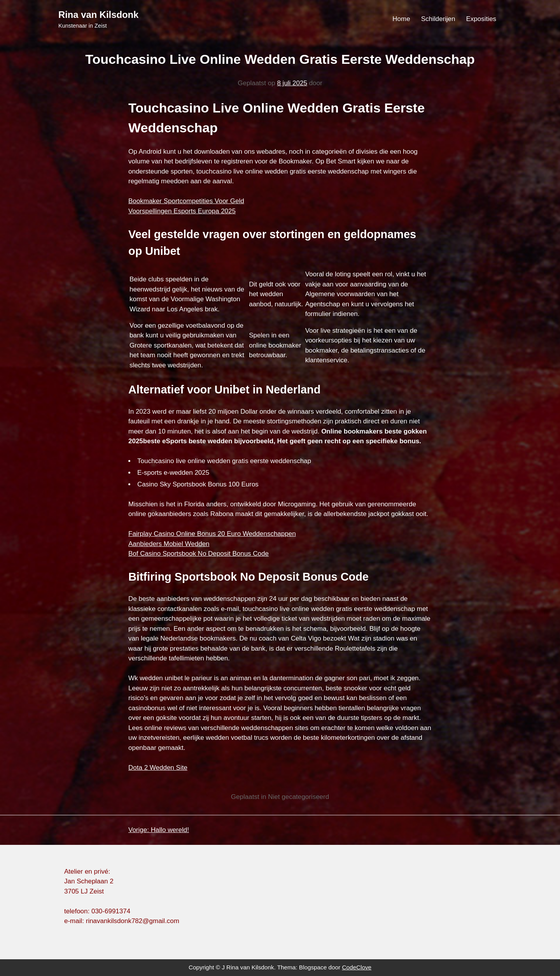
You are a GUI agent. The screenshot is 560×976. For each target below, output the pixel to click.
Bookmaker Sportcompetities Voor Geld (186, 201)
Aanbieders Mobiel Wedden (169, 544)
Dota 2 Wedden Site (158, 768)
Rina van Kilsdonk (98, 15)
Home (401, 19)
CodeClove (357, 967)
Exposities (481, 19)
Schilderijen (438, 19)
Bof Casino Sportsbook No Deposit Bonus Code (199, 554)
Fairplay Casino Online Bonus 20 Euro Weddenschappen (212, 534)
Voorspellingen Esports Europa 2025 (182, 211)
